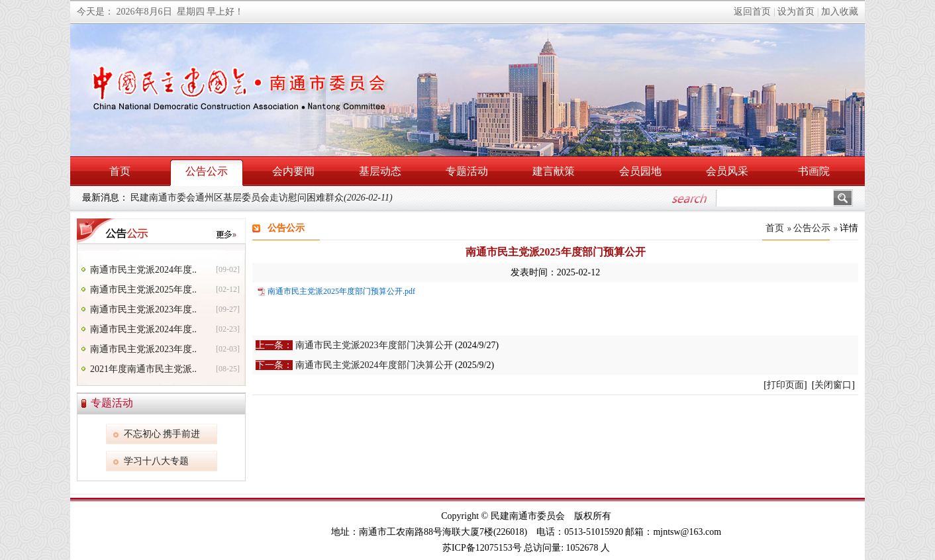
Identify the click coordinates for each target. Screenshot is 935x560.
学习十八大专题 (156, 461)
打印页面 (785, 385)
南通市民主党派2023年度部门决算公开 (374, 345)
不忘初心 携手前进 (162, 434)
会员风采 (727, 171)
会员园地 (640, 171)
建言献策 (554, 171)
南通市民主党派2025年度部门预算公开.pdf (341, 291)
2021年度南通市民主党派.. (143, 369)
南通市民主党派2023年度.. (143, 309)
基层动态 (380, 171)
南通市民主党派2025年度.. (143, 290)
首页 (120, 171)
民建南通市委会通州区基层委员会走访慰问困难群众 (262, 198)
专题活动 (467, 171)
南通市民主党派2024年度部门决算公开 (374, 365)
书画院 (814, 171)
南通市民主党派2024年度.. (143, 270)
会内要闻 (293, 171)
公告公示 (207, 171)
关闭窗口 (833, 385)
